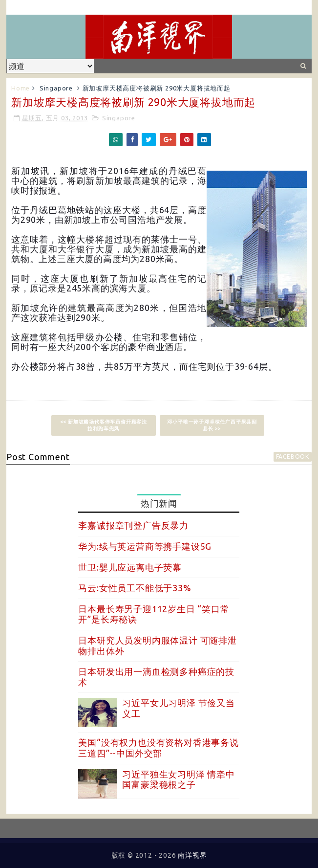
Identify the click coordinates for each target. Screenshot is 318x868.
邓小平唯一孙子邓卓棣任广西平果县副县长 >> (212, 425)
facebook (293, 456)
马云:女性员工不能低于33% (135, 588)
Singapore (56, 88)
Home (21, 88)
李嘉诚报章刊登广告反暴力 (133, 525)
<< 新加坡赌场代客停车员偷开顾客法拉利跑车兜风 (104, 425)
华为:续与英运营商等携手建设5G (145, 546)
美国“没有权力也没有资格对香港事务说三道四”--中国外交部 (158, 748)
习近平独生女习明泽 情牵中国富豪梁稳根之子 (178, 779)
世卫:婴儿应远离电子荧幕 (130, 567)
